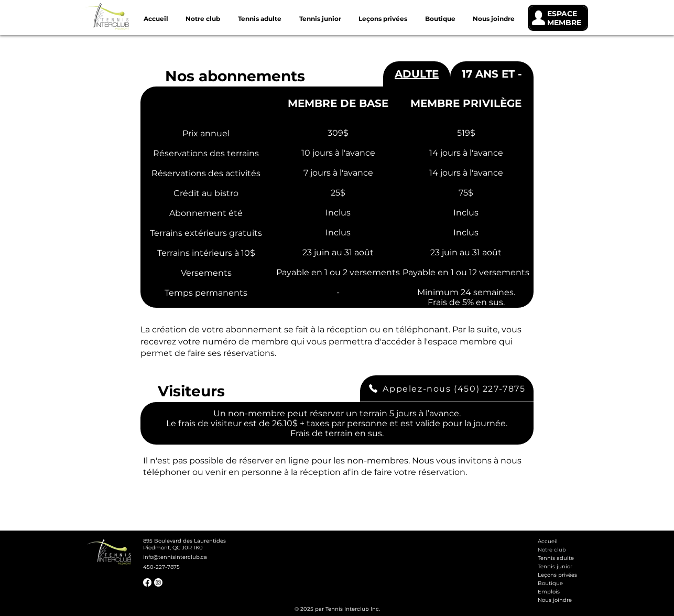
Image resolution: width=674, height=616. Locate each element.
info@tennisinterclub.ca (175, 557)
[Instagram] (158, 582)
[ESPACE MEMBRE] (558, 18)
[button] (260, 19)
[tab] (417, 74)
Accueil (548, 541)
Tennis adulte (556, 558)
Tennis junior (555, 566)
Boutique (550, 583)
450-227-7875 (161, 567)
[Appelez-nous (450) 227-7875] (447, 388)
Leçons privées (557, 575)
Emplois (549, 592)
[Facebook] (147, 582)
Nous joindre (555, 600)
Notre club (552, 550)
